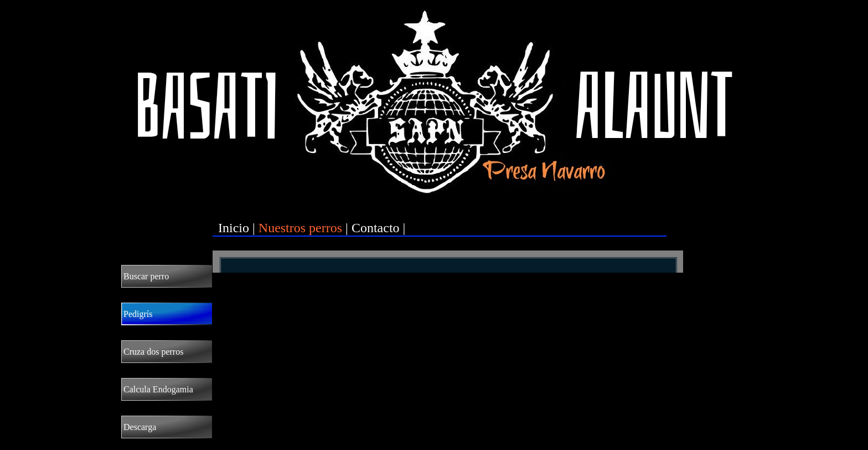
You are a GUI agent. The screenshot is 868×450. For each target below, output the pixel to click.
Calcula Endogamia (158, 389)
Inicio (234, 228)
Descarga (140, 427)
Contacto (376, 228)
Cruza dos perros (153, 352)
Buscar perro (146, 276)
